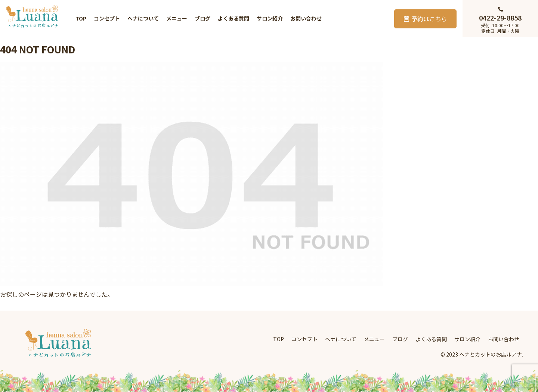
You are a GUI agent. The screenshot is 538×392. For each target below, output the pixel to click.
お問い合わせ (306, 18)
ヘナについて (143, 18)
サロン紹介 (270, 18)
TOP (81, 18)
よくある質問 (234, 18)
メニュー (177, 18)
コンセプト (107, 18)
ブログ (202, 18)
